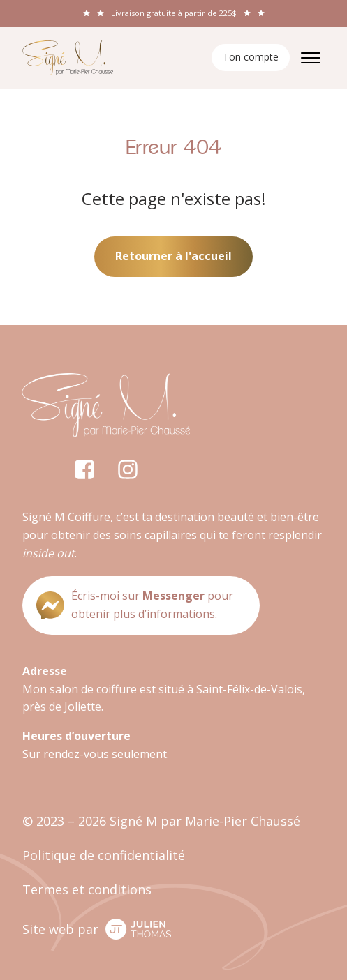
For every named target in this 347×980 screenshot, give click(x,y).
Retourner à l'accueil (173, 256)
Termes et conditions (87, 889)
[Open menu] (311, 58)
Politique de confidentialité (104, 855)
